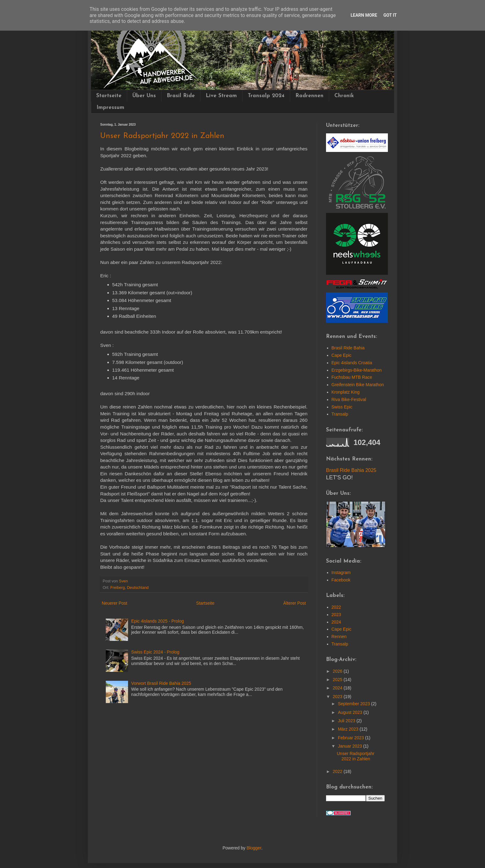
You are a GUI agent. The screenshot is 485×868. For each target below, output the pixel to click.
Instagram (341, 572)
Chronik (344, 96)
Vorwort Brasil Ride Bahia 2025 (161, 683)
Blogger (254, 848)
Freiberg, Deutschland (130, 588)
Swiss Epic (342, 407)
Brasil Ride (181, 96)
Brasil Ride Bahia (348, 348)
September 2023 (354, 704)
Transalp (340, 414)
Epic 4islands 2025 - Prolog (157, 621)
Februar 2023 (351, 738)
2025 (338, 680)
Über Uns (144, 96)
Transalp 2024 (266, 96)
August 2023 (351, 712)
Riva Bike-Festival (349, 399)
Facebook (341, 580)
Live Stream (221, 96)
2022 (336, 607)
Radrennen (309, 96)
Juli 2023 (347, 721)
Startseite (109, 96)
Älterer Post (295, 603)
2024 (336, 622)
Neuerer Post (114, 603)
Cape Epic (342, 355)
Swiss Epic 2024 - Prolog (155, 652)
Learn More (364, 15)
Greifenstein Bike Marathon (358, 385)
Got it (390, 15)
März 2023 (349, 729)
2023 (336, 615)
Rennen (339, 637)
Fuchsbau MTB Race (352, 377)
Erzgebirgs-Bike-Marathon (357, 370)
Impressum (110, 108)
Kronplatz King (346, 392)
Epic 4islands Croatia (352, 363)
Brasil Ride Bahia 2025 (351, 470)
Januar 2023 (350, 746)
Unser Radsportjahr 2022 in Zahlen (356, 756)
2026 (338, 671)
